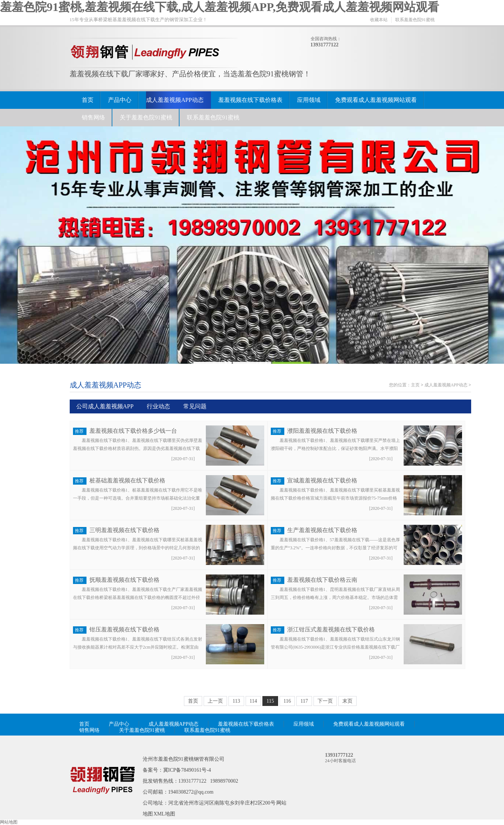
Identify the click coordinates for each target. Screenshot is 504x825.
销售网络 (93, 117)
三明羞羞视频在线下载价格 (124, 530)
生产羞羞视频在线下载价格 (322, 530)
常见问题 (195, 406)
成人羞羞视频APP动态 (175, 100)
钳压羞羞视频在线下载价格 (124, 629)
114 (253, 701)
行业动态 (158, 406)
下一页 (325, 701)
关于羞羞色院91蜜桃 (146, 117)
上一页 (215, 701)
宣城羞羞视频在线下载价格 (322, 480)
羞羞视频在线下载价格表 (250, 100)
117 (304, 701)
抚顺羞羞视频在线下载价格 (124, 580)
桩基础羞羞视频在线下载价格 (127, 480)
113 (236, 701)
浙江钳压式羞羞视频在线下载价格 (331, 629)
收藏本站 (379, 20)
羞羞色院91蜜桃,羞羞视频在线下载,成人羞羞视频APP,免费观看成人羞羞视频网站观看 (220, 7)
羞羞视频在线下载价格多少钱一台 (133, 431)
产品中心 (120, 100)
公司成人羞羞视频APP (105, 406)
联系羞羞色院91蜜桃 (415, 20)
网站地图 (9, 822)
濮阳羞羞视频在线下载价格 (322, 431)
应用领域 (309, 100)
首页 (88, 100)
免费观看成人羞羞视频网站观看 (376, 100)
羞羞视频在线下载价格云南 (322, 580)
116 (287, 701)
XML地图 (164, 814)
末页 (347, 701)
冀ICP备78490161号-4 (187, 770)
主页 (415, 385)
